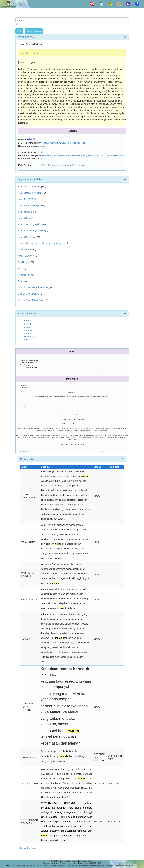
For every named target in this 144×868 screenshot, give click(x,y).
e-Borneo (29, 333)
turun (64, 143)
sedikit (43, 159)
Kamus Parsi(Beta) (27, 237)
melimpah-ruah (79, 155)
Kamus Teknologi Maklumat (31, 224)
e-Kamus (29, 330)
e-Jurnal (28, 327)
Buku (20, 269)
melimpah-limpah (62, 155)
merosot (72, 143)
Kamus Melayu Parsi (28, 212)
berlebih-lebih (46, 155)
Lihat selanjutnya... (24, 374)
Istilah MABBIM (25, 199)
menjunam (55, 143)
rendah (45, 143)
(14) (99, 374)
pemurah (81, 165)
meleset (81, 143)
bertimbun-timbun (96, 155)
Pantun (21, 281)
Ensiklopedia (24, 262)
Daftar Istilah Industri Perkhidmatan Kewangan (41, 243)
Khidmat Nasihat (26, 275)
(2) (102, 451)
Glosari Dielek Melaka (29, 294)
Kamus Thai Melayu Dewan (31, 231)
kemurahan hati (68, 165)
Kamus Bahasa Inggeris (30, 193)
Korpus (28, 321)
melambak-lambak (115, 155)
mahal (42, 146)
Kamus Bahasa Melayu (30, 187)
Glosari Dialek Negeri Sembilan (33, 287)
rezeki (40, 152)
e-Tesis (28, 324)
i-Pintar (28, 340)
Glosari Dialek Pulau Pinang (32, 300)
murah (25, 53)
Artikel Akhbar (25, 250)
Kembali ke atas (28, 848)
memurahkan (40, 165)
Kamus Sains (24, 218)
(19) (99, 406)
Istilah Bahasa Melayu (29, 205)
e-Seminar (29, 336)
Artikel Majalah (25, 256)
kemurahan (54, 165)
